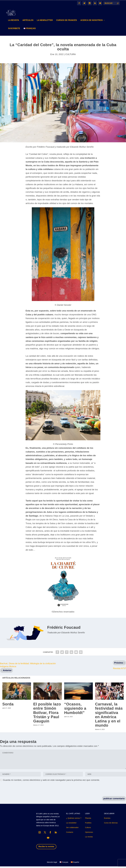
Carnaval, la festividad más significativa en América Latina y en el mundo (109, 716)
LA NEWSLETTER (45, 22)
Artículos (28, 22)
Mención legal (52, 864)
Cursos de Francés (67, 22)
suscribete (14, 30)
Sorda (8, 706)
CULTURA (70, 56)
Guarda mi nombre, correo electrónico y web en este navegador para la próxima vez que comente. (51, 782)
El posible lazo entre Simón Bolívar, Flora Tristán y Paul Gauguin (47, 714)
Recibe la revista (46, 848)
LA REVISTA (13, 22)
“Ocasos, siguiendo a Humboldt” (75, 710)
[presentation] (18, 791)
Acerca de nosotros (92, 22)
